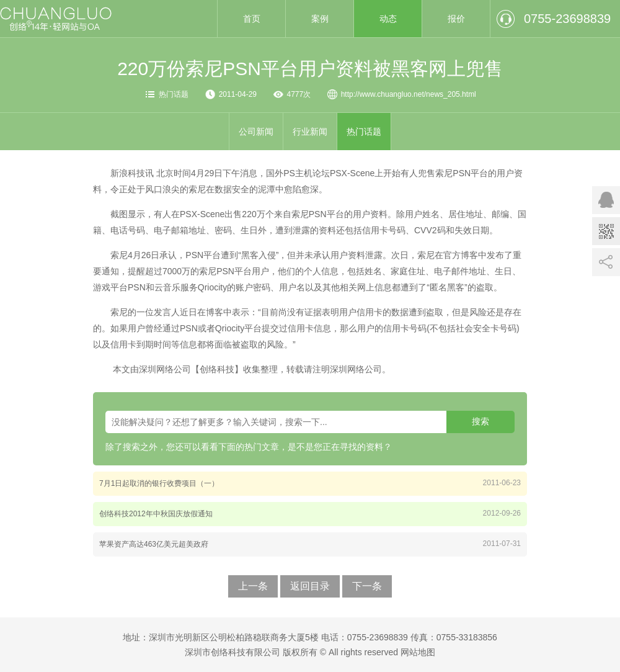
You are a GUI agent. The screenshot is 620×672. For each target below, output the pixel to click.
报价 (456, 19)
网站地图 (418, 652)
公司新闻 (256, 132)
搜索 (480, 421)
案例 (320, 19)
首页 (252, 19)
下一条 (367, 586)
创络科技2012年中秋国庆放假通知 (156, 514)
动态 (388, 19)
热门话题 (174, 94)
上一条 (253, 586)
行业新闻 (310, 132)
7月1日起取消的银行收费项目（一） (159, 483)
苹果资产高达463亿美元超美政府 (154, 544)
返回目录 (310, 586)
